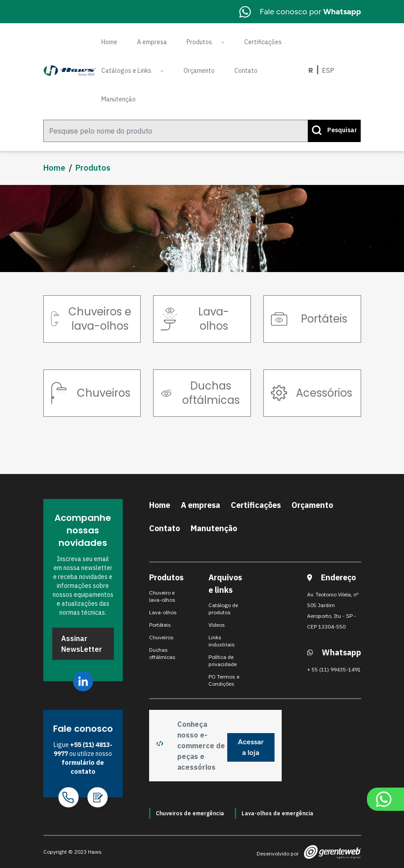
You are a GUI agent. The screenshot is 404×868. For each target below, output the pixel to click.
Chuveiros (161, 637)
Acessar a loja (251, 747)
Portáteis (160, 625)
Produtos (199, 42)
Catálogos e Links (126, 71)
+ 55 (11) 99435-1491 (334, 669)
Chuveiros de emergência (190, 813)
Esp (328, 70)
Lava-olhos (163, 612)
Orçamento (199, 71)
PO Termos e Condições (224, 680)
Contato (246, 71)
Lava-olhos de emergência (277, 813)
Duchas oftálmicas (162, 653)
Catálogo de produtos (223, 609)
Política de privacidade (223, 660)
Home (109, 42)
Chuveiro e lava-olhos (162, 596)
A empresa (152, 42)
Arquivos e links (225, 584)
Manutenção (119, 99)
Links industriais (222, 641)
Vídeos (217, 625)
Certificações (263, 42)
